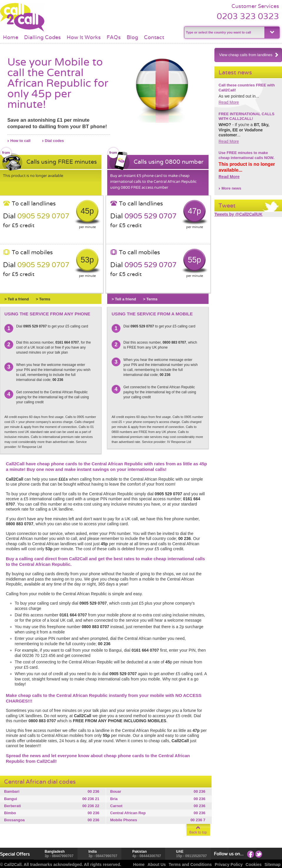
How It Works (84, 37)
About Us (157, 864)
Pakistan (139, 852)
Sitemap (273, 864)
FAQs (114, 37)
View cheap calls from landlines (249, 55)
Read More (229, 102)
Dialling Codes (42, 37)
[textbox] (224, 32)
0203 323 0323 (248, 16)
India (93, 852)
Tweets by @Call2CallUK (239, 214)
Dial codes (54, 141)
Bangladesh (55, 852)
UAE (180, 852)
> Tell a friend (17, 299)
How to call (20, 141)
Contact (154, 37)
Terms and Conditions (190, 864)
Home (11, 37)
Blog (132, 37)
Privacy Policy (229, 864)
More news (231, 188)
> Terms (43, 299)
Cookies (254, 864)
